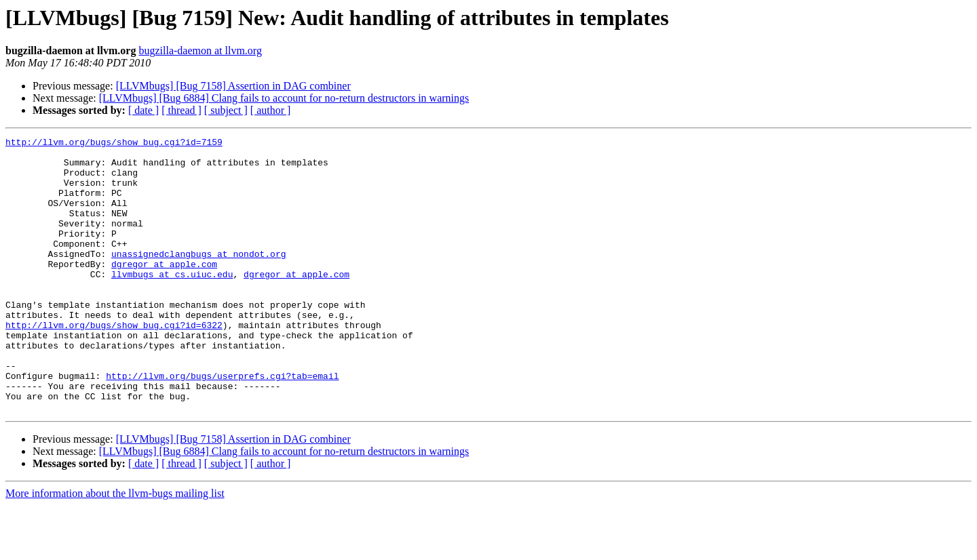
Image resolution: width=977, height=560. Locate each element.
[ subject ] (226, 110)
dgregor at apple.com (164, 290)
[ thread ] (181, 110)
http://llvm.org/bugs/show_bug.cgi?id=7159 (114, 144)
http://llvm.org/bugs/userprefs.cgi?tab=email (222, 424)
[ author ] (271, 110)
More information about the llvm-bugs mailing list (115, 548)
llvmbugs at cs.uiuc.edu (172, 302)
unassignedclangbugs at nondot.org (198, 278)
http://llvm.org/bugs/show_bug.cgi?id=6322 (114, 363)
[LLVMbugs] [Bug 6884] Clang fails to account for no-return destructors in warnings (284, 98)
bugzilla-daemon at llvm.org (200, 51)
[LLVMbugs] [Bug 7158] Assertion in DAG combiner (233, 86)
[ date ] (143, 110)
